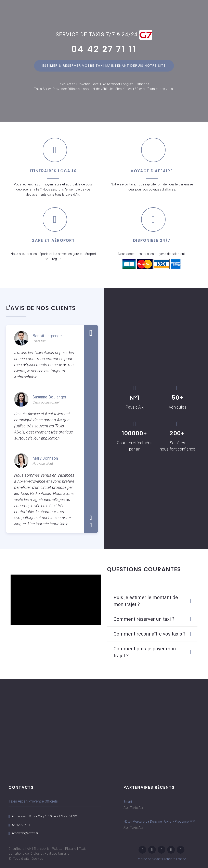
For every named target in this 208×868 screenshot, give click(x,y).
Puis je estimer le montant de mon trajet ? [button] (146, 601)
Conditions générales (24, 854)
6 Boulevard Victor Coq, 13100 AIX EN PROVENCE (48, 816)
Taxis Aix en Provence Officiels (33, 801)
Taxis (83, 849)
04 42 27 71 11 (104, 49)
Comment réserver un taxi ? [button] (144, 619)
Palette (57, 849)
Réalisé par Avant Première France (161, 859)
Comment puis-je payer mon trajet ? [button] (145, 652)
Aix (29, 849)
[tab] (152, 601)
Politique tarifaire (57, 854)
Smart (128, 802)
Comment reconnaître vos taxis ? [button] (149, 634)
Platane (71, 849)
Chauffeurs (16, 849)
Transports (42, 849)
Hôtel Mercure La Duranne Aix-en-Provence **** (156, 821)
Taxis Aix (136, 808)
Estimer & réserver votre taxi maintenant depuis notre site (104, 66)
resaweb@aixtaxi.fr (26, 833)
